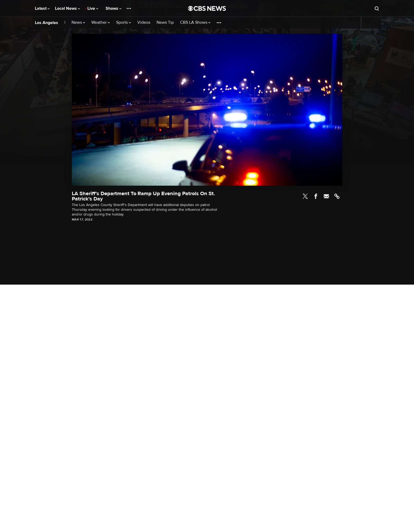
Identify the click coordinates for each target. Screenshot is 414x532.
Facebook (316, 196)
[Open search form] (377, 8)
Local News (67, 8)
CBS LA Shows (195, 23)
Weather (101, 23)
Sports (124, 23)
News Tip (165, 23)
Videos (144, 23)
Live (93, 8)
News (78, 23)
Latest (42, 8)
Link (337, 196)
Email (326, 196)
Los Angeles (46, 23)
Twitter (305, 196)
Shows (114, 8)
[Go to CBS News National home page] (207, 8)
